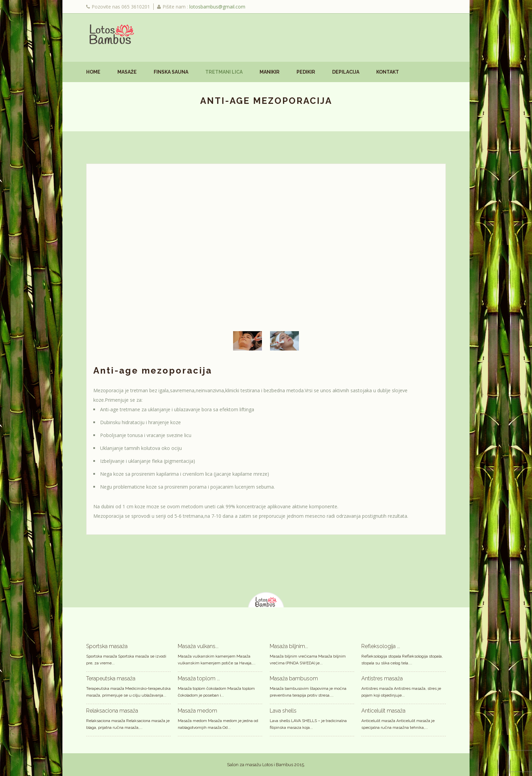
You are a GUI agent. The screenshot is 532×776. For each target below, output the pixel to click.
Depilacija (346, 72)
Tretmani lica (224, 72)
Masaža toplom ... (199, 678)
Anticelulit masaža (383, 710)
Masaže (127, 72)
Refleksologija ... (381, 646)
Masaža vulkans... (198, 646)
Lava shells (283, 710)
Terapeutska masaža (111, 678)
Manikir (270, 72)
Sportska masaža (107, 646)
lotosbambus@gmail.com (217, 7)
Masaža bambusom (294, 678)
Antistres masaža (382, 678)
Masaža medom (197, 710)
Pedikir (306, 72)
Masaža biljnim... (289, 646)
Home (93, 72)
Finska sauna (171, 72)
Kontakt (388, 72)
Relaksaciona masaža (112, 710)
